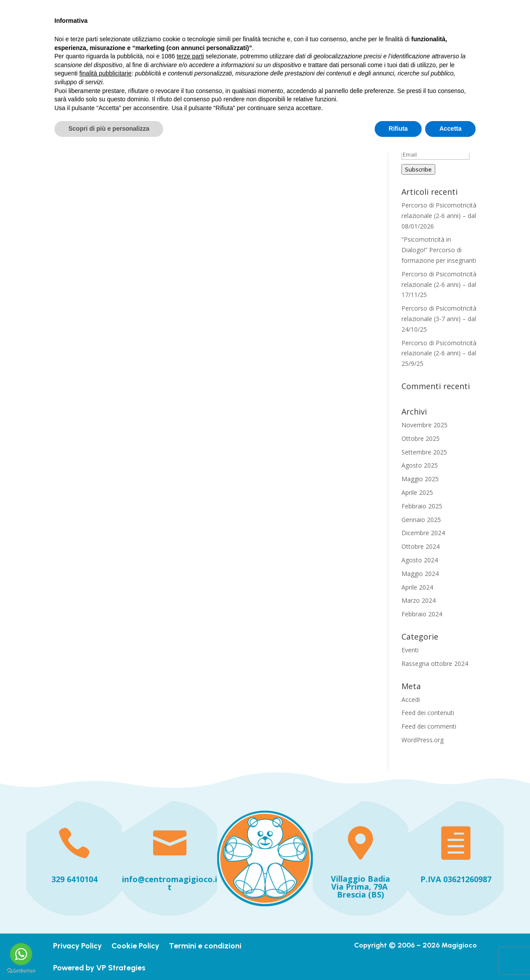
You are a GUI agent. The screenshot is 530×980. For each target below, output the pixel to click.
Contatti (230, 57)
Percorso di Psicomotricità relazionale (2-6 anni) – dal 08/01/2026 (439, 216)
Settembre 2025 (424, 452)
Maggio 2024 (420, 574)
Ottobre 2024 (421, 546)
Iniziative (365, 36)
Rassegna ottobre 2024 (435, 663)
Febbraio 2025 (422, 506)
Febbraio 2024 (422, 614)
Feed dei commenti (429, 726)
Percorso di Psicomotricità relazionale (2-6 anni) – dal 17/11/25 (439, 284)
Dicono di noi (410, 36)
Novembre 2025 (424, 425)
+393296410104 (79, 9)
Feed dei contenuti (428, 713)
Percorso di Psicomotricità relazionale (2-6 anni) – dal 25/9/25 (439, 353)
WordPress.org (423, 740)
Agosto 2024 (420, 560)
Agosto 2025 (420, 465)
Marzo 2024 (419, 600)
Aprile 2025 (417, 492)
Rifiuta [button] (398, 956)
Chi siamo (316, 36)
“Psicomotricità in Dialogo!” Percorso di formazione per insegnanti (439, 250)
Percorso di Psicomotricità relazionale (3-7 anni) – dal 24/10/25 (439, 319)
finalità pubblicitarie (106, 901)
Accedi (411, 699)
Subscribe (418, 169)
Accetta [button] (450, 956)
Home (226, 36)
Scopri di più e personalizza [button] (109, 956)
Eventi (410, 650)
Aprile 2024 (417, 587)
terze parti (190, 883)
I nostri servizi (268, 36)
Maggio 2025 (420, 479)
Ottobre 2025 (421, 438)
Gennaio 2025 (421, 520)
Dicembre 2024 (423, 533)
